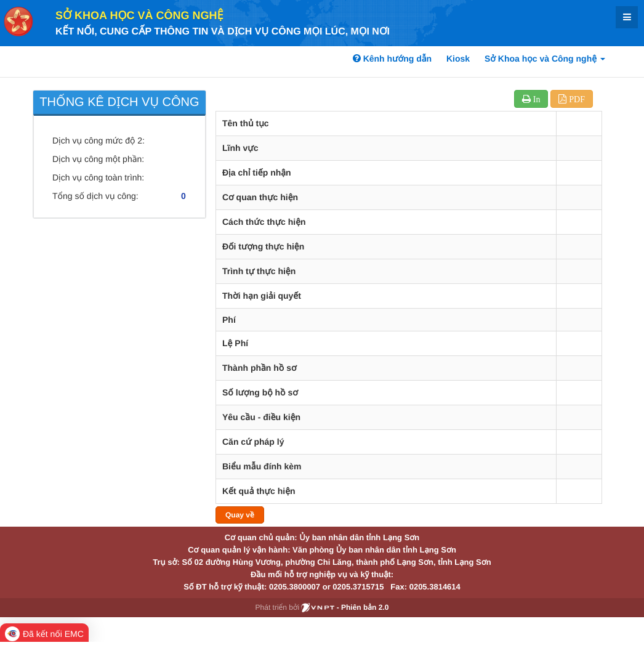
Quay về (240, 515)
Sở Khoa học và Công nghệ (139, 15)
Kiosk (458, 59)
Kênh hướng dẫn (392, 59)
